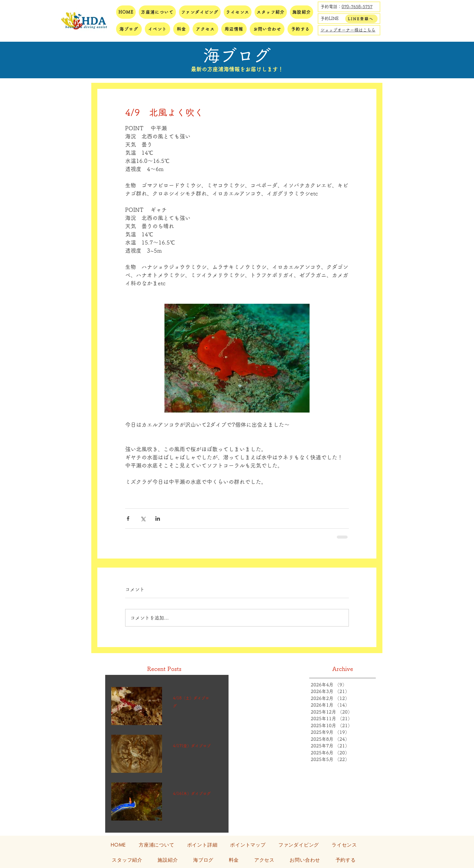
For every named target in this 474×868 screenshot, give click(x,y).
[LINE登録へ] (361, 19)
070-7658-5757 (357, 7)
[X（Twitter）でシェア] (143, 518)
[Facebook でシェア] (128, 518)
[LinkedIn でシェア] (158, 518)
